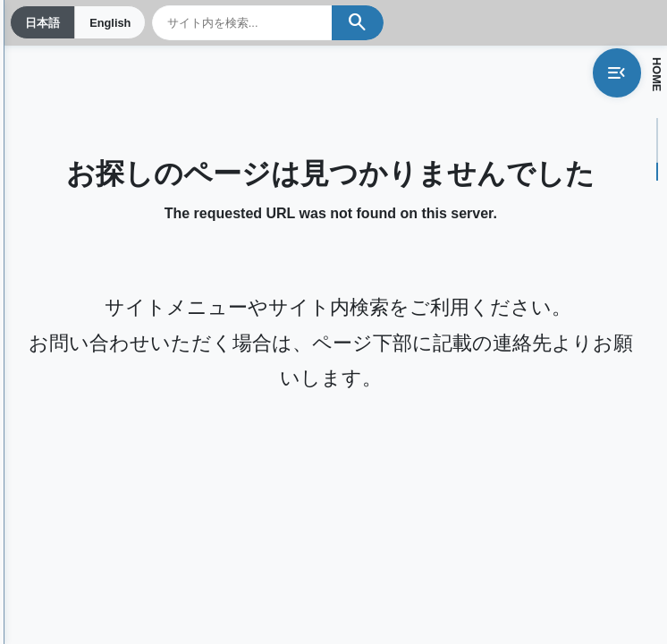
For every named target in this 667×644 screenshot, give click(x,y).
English (110, 23)
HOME (657, 74)
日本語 (42, 23)
